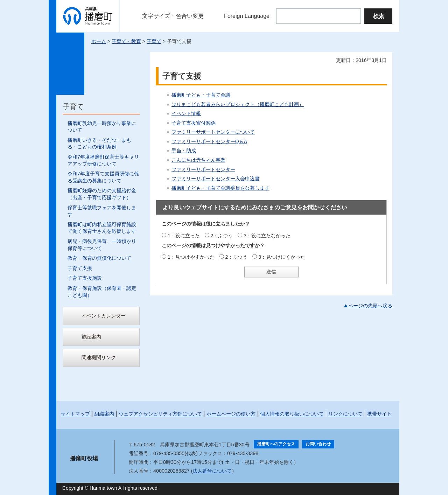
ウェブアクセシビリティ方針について (160, 414)
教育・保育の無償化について (99, 258)
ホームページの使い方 (231, 414)
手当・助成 (184, 151)
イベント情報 (186, 113)
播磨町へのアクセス (276, 444)
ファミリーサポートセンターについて (213, 132)
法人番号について (212, 471)
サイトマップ (75, 414)
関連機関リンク (99, 357)
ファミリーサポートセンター (203, 169)
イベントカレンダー (104, 316)
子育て (154, 41)
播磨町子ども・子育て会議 (201, 95)
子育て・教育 (126, 41)
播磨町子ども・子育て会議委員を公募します (220, 188)
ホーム (99, 41)
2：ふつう (222, 236)
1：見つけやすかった (191, 257)
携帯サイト (379, 414)
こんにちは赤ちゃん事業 (198, 160)
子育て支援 (80, 268)
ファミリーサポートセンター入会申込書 (216, 179)
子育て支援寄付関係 (194, 123)
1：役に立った (184, 236)
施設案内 (91, 337)
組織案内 (104, 414)
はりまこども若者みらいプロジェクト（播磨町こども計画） (238, 104)
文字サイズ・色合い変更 (173, 16)
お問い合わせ (318, 444)
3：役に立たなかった (267, 236)
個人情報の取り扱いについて (292, 414)
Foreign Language (247, 16)
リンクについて (345, 414)
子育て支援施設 (85, 278)
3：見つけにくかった (282, 257)
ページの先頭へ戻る (370, 306)
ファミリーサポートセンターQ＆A (209, 141)
